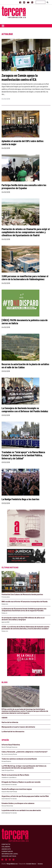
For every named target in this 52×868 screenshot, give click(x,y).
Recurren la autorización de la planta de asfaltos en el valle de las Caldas (25, 366)
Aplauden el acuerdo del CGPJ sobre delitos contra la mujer (23, 143)
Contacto (6, 844)
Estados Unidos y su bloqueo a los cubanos (18, 803)
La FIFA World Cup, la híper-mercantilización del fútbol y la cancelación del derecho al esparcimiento (24, 767)
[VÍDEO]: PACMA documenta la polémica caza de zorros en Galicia (25, 322)
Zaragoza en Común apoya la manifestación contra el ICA (20, 77)
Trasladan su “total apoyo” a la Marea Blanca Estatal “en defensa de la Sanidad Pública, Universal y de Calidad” (23, 455)
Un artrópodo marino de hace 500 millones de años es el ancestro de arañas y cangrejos (23, 619)
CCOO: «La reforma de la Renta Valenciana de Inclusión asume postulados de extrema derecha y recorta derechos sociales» (25, 628)
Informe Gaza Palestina (11, 745)
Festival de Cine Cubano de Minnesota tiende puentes (22, 594)
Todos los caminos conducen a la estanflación (19, 759)
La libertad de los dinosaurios (13, 731)
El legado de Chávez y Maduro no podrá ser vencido (21, 782)
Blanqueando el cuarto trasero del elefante (18, 727)
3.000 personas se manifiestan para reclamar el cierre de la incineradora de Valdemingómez (25, 278)
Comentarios (7, 851)
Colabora (6, 847)
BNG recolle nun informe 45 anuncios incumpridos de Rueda (25, 601)
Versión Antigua (9, 856)
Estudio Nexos (31, 864)
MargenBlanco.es (12, 864)
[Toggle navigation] (3, 26)
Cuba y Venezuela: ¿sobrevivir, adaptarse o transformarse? (25, 752)
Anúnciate (6, 849)
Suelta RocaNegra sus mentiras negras (17, 789)
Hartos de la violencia (10, 722)
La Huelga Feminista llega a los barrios (20, 499)
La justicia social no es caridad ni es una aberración (21, 810)
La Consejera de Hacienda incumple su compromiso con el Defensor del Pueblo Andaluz (25, 410)
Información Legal (10, 854)
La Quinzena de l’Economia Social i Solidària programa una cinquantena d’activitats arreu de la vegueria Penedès (24, 610)
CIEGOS (4, 718)
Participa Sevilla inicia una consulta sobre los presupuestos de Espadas (24, 187)
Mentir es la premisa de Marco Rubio (15, 775)
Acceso (40, 864)
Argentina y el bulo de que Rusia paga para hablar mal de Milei (25, 796)
